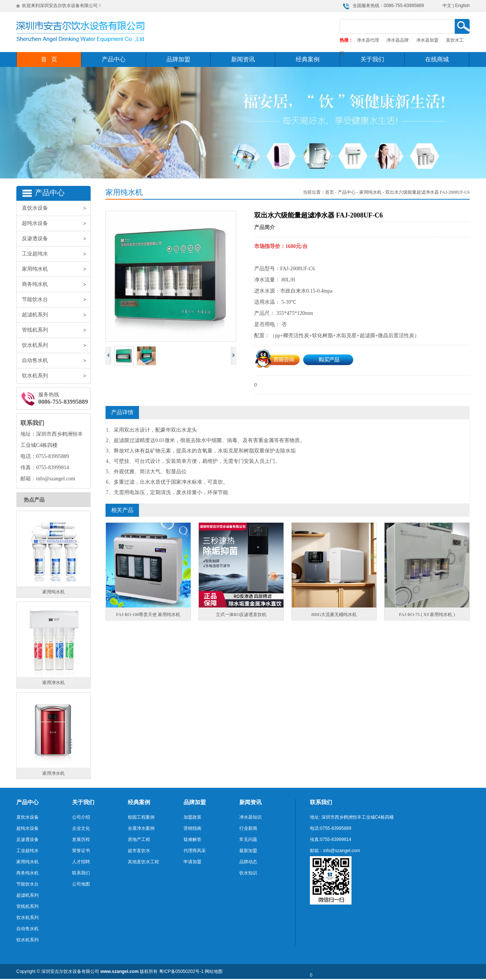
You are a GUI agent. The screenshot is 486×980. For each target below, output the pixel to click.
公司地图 (81, 884)
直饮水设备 (56, 208)
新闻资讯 (243, 59)
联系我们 (81, 873)
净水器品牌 (398, 40)
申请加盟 (192, 862)
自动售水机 (56, 361)
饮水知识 (248, 873)
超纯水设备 (56, 223)
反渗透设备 (56, 239)
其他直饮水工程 (143, 862)
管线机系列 (56, 330)
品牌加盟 (178, 59)
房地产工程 (139, 839)
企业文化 (81, 828)
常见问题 (248, 839)
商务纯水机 (56, 284)
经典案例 (308, 59)
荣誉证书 (81, 851)
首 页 (49, 59)
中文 (447, 6)
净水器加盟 (427, 40)
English (462, 6)
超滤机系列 (56, 315)
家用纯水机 (56, 269)
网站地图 (214, 971)
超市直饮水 (139, 851)
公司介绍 (81, 817)
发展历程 (81, 839)
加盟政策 (192, 817)
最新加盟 (248, 851)
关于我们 (372, 59)
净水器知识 (250, 817)
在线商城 (437, 59)
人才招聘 (81, 862)
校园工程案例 (141, 817)
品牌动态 (248, 862)
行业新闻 (248, 828)
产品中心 (114, 59)
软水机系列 (56, 376)
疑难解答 (192, 839)
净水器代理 (368, 40)
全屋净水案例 (141, 828)
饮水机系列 (56, 345)
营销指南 (192, 828)
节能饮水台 (56, 300)
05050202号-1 (189, 971)
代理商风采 (195, 851)
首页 (330, 192)
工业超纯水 (56, 254)
